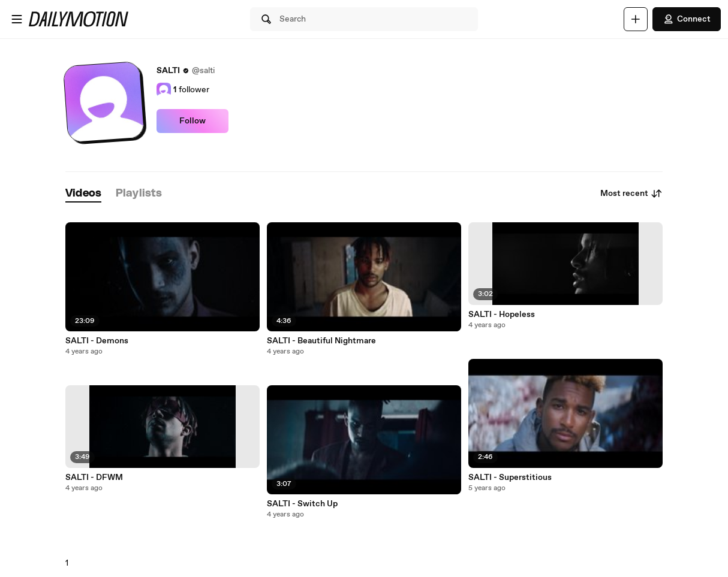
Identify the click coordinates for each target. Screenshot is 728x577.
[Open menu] (17, 19)
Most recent (631, 194)
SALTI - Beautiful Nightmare (321, 341)
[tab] (83, 194)
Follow (192, 121)
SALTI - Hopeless (502, 315)
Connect (687, 19)
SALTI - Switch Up (302, 504)
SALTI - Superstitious (510, 478)
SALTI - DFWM (94, 478)
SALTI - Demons (97, 341)
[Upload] (636, 19)
